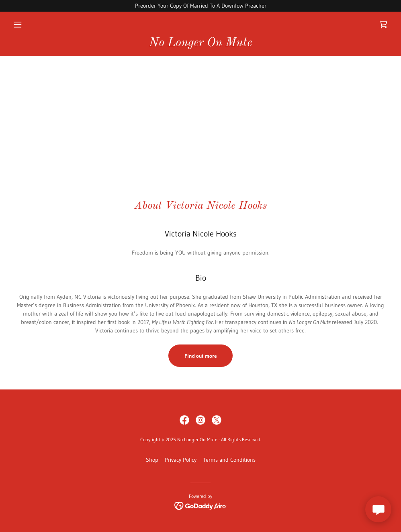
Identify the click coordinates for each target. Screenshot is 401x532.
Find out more (200, 356)
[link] (383, 24)
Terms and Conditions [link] (229, 460)
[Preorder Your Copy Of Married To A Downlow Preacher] (200, 6)
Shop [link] (152, 460)
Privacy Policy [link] (181, 460)
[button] (38, 24)
